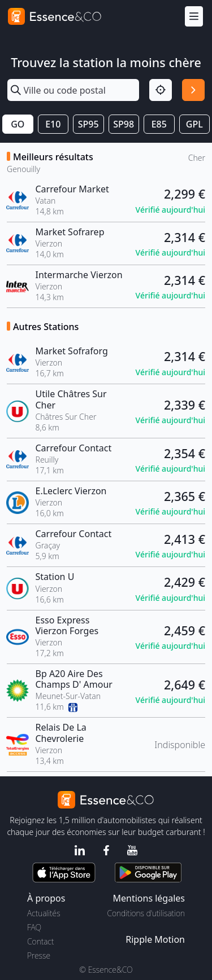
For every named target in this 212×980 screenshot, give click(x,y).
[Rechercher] (193, 90)
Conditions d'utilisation (146, 913)
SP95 (88, 124)
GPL (194, 124)
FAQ (34, 927)
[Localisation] (161, 90)
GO (18, 124)
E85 (159, 124)
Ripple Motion (155, 939)
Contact (40, 941)
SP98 (124, 124)
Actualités (44, 913)
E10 (53, 124)
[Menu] (194, 17)
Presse (39, 955)
